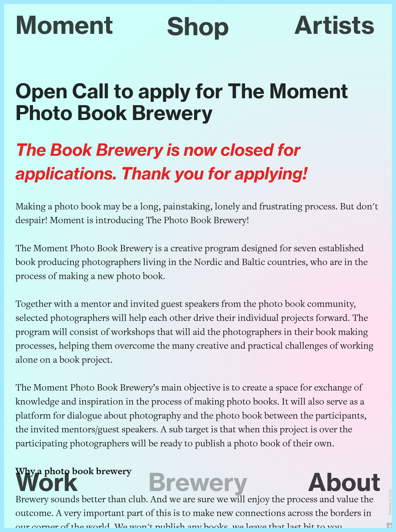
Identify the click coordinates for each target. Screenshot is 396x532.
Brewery (198, 482)
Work (47, 482)
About (344, 482)
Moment (64, 25)
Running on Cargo (390, 502)
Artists (334, 25)
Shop (198, 26)
